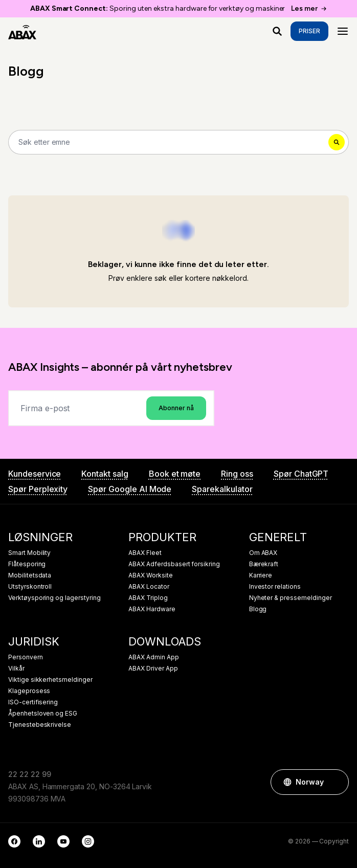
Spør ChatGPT (301, 474)
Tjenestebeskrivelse (40, 725)
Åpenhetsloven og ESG (43, 714)
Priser (309, 31)
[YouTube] (63, 841)
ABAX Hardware (152, 609)
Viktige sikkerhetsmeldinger (50, 680)
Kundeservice (35, 474)
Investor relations (275, 587)
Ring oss (237, 474)
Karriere (261, 575)
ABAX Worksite (150, 575)
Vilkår (16, 669)
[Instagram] (88, 841)
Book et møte (175, 474)
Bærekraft (264, 564)
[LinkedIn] (39, 841)
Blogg (258, 609)
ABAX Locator (149, 587)
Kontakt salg (105, 474)
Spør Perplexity (38, 489)
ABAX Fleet (145, 553)
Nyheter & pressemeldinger (291, 598)
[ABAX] (22, 31)
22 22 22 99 (29, 774)
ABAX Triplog (148, 598)
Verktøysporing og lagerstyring (54, 598)
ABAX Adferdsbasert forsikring (174, 564)
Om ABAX (263, 553)
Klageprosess (29, 691)
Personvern (26, 657)
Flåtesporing (27, 564)
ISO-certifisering (33, 702)
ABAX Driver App (153, 669)
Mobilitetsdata (30, 575)
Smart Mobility (29, 553)
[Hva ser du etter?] (277, 31)
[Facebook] (14, 841)
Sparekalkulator (222, 489)
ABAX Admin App (153, 657)
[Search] (178, 142)
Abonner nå (176, 408)
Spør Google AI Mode (130, 489)
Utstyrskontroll (30, 587)
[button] (336, 782)
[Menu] (343, 31)
